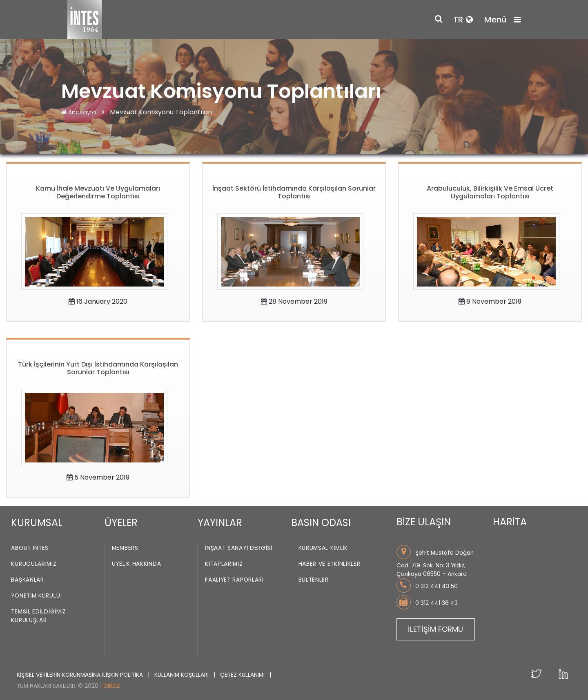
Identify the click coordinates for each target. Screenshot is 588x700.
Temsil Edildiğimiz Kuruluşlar (39, 616)
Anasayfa (79, 112)
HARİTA (510, 522)
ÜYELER (121, 523)
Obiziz (112, 686)
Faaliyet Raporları (234, 580)
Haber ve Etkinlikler (330, 564)
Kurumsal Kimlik (323, 548)
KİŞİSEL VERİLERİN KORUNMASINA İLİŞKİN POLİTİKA (81, 675)
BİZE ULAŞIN (424, 522)
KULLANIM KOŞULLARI (182, 675)
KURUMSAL (37, 523)
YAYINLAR (220, 523)
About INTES (30, 548)
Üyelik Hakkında (137, 564)
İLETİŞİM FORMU (435, 629)
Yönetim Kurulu (36, 596)
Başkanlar (27, 580)
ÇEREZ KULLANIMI (243, 675)
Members (125, 548)
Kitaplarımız (224, 564)
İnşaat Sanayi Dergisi (239, 548)
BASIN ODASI (321, 523)
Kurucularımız (34, 564)
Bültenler (314, 580)
